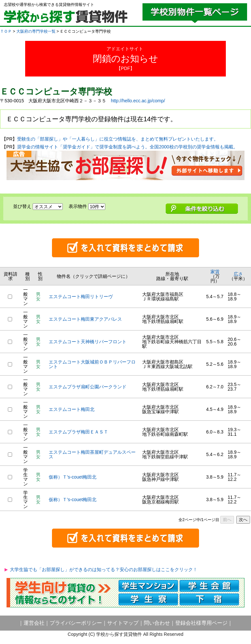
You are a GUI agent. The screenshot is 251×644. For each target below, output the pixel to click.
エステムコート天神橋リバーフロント (88, 342)
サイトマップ (123, 623)
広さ (238, 274)
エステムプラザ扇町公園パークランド (88, 387)
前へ (227, 520)
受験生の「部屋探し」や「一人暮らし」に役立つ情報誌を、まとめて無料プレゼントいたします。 (118, 139)
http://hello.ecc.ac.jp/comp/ (138, 101)
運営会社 (34, 623)
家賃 (215, 272)
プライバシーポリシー (76, 623)
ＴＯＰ (6, 31)
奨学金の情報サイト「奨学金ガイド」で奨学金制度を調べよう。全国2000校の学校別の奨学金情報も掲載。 (127, 147)
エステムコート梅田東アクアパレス (85, 319)
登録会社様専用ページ (201, 623)
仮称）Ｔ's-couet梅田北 (73, 477)
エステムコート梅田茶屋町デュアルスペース (92, 454)
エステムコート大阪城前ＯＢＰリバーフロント (92, 364)
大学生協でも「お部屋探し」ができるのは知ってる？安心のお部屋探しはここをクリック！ (104, 569)
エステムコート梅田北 (72, 409)
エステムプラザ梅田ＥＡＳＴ (78, 432)
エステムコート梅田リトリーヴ (81, 297)
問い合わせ (157, 623)
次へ (243, 520)
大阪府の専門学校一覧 (36, 31)
